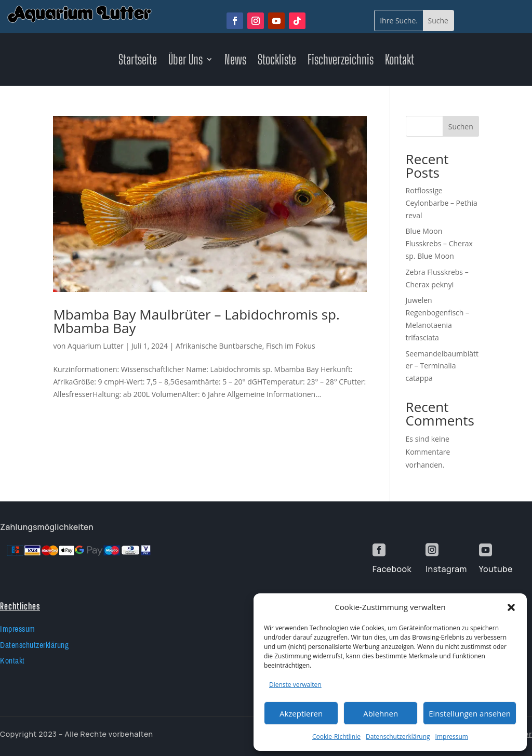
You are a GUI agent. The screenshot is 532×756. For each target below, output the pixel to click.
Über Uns (185, 61)
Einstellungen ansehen (470, 713)
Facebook (392, 569)
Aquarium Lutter (96, 346)
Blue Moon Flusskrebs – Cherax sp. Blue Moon (439, 243)
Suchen (461, 127)
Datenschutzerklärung (398, 737)
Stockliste (277, 61)
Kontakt (400, 61)
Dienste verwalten (295, 685)
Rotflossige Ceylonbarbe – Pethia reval (442, 203)
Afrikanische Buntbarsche (219, 346)
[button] (511, 607)
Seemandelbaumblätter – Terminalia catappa (442, 366)
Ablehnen (381, 713)
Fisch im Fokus (291, 346)
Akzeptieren (301, 713)
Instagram (446, 569)
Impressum (452, 737)
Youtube (496, 569)
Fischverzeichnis (341, 61)
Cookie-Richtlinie (336, 737)
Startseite (138, 61)
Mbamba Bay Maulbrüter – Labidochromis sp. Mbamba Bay (196, 321)
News (235, 61)
